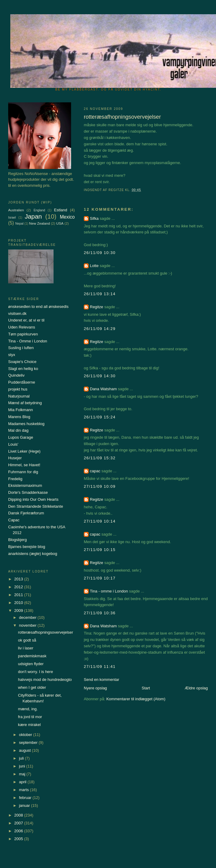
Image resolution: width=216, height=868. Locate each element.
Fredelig (15, 479)
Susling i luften (21, 348)
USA (60, 223)
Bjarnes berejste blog (27, 547)
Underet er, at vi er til (26, 320)
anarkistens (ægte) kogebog (33, 554)
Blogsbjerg (17, 540)
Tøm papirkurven (23, 334)
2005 (19, 839)
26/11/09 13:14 (100, 294)
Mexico (67, 217)
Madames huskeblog (26, 424)
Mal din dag (18, 430)
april (23, 782)
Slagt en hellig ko (23, 369)
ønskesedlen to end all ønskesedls (38, 307)
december (28, 617)
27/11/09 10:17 (100, 578)
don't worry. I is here (35, 672)
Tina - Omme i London (28, 341)
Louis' (13, 444)
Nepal (19, 224)
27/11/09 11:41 (100, 667)
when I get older (32, 687)
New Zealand (39, 223)
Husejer (15, 458)
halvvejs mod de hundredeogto (45, 680)
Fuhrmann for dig (23, 472)
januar (25, 805)
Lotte (94, 266)
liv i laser (26, 648)
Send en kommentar (101, 680)
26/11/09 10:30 (100, 253)
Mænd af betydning (25, 403)
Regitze (97, 307)
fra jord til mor (30, 717)
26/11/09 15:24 (100, 417)
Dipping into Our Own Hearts (33, 499)
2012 (19, 587)
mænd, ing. (28, 709)
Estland (61, 210)
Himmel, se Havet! (24, 465)
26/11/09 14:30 (100, 376)
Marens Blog (19, 417)
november (28, 625)
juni (23, 766)
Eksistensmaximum (25, 485)
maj (23, 774)
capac (95, 471)
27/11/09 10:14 (100, 521)
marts (25, 790)
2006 (19, 831)
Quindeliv (16, 375)
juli (22, 758)
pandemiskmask (32, 656)
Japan (33, 216)
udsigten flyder (31, 664)
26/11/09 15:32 (100, 458)
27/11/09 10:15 (100, 550)
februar (26, 798)
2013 (19, 579)
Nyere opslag (95, 688)
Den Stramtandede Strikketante (36, 506)
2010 (19, 603)
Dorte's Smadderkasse (28, 492)
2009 (19, 611)
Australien (16, 210)
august (26, 750)
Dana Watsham (103, 389)
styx (12, 355)
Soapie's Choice (22, 362)
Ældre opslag (196, 688)
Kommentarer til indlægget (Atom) (136, 699)
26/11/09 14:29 (100, 329)
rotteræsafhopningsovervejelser (45, 632)
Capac (14, 520)
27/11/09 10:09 (100, 486)
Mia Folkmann (21, 410)
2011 (19, 595)
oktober (26, 735)
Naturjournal (19, 396)
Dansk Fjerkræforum (26, 513)
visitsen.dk (17, 314)
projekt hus (18, 389)
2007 (19, 823)
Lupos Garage (21, 437)
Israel (12, 218)
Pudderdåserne (22, 382)
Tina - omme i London (109, 591)
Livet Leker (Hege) (24, 451)
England (39, 210)
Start (146, 688)
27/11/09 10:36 (100, 613)
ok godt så (27, 640)
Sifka (94, 218)
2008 (19, 815)
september (29, 743)
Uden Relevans (22, 327)
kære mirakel (29, 725)
